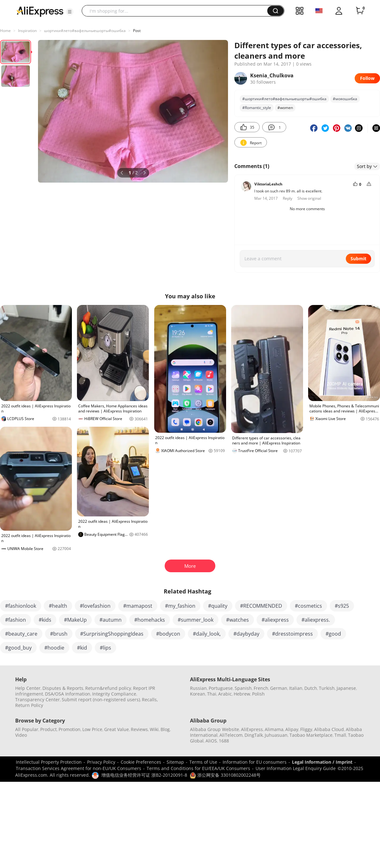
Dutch (311, 688)
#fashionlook (21, 606)
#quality (218, 606)
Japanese (346, 688)
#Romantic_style (257, 108)
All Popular (27, 729)
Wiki (154, 729)
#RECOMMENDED (261, 606)
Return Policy (29, 705)
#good (333, 634)
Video (21, 735)
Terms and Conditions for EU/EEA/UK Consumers (198, 768)
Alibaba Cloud (329, 729)
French (261, 688)
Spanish (243, 688)
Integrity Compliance (114, 694)
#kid (82, 648)
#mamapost (138, 606)
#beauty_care (21, 634)
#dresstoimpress (292, 634)
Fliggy (306, 729)
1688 (224, 741)
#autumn (111, 620)
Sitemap (175, 762)
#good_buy (18, 648)
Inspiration (27, 31)
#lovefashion (95, 606)
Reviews (139, 729)
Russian (198, 688)
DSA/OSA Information (68, 694)
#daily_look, (207, 634)
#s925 (342, 606)
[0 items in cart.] (360, 11)
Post (137, 31)
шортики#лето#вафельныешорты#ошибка (85, 31)
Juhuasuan (276, 735)
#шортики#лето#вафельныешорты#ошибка (284, 99)
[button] (70, 12)
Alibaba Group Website (215, 729)
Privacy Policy (101, 762)
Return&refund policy (108, 688)
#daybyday (246, 634)
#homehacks (150, 620)
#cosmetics (308, 606)
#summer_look (196, 620)
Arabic (225, 694)
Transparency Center (38, 700)
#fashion (16, 620)
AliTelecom (231, 735)
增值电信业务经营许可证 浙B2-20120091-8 (144, 775)
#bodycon (168, 634)
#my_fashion (180, 606)
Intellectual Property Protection (49, 762)
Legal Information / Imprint (322, 762)
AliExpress (252, 729)
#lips (105, 648)
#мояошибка (345, 99)
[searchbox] (177, 11)
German (279, 688)
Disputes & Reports (63, 688)
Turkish (327, 688)
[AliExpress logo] (40, 11)
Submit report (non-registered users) (101, 700)
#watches (237, 620)
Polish (258, 694)
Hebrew (242, 694)
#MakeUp (75, 620)
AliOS (211, 741)
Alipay (292, 729)
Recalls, (150, 700)
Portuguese (221, 688)
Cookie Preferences (141, 762)
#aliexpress (275, 620)
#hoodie (54, 648)
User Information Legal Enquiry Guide (296, 768)
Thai (212, 694)
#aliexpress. (316, 620)
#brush (59, 634)
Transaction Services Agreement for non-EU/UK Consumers (79, 768)
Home (5, 31)
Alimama (274, 729)
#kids (45, 620)
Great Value (117, 729)
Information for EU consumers (255, 762)
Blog (165, 729)
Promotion (70, 729)
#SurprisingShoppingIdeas (112, 634)
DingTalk (254, 735)
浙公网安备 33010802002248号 (225, 775)
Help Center (28, 688)
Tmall (340, 735)
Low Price (92, 729)
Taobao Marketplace (311, 735)
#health (58, 606)
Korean (198, 694)
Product (48, 729)
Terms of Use (203, 762)
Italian (296, 688)
